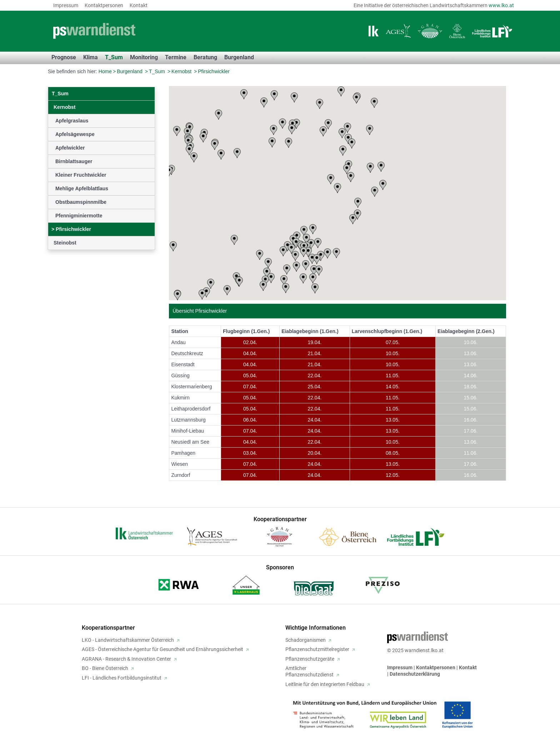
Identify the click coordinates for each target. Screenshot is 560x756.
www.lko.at (501, 5)
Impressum (66, 5)
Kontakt (139, 5)
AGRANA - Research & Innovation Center (126, 659)
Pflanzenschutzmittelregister (317, 649)
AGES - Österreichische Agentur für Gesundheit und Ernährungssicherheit (162, 649)
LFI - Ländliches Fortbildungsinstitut (122, 678)
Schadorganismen (306, 640)
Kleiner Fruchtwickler (81, 175)
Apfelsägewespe (75, 134)
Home (105, 71)
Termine (176, 57)
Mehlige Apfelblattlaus (82, 188)
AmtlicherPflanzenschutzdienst (309, 671)
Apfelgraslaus (72, 121)
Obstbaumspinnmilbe (81, 202)
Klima (91, 57)
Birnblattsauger (74, 161)
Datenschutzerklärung (415, 674)
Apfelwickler (70, 148)
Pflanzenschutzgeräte (310, 659)
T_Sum (114, 57)
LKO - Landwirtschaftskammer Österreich (128, 640)
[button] (274, 95)
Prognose (64, 57)
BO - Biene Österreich (105, 668)
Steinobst (65, 243)
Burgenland (130, 71)
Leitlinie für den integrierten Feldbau (325, 684)
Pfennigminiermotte (79, 216)
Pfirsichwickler (214, 71)
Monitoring (144, 57)
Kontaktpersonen (104, 5)
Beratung (205, 57)
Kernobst (181, 71)
